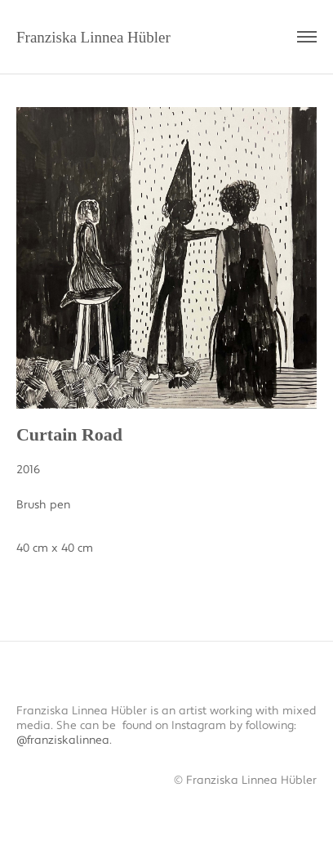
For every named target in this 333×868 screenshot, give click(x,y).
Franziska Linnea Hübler (93, 37)
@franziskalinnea (63, 740)
